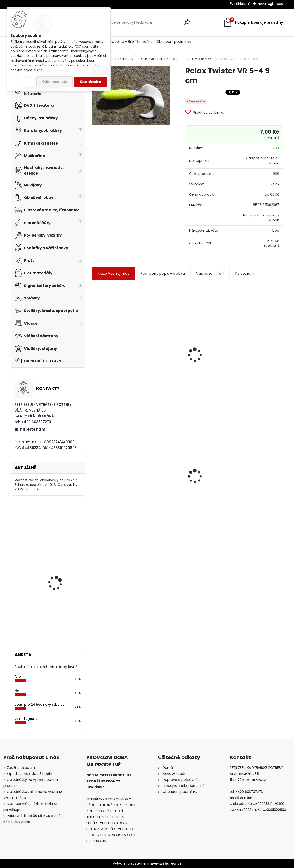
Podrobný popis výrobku (163, 273)
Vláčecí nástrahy (120, 59)
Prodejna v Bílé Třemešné (131, 42)
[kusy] (105, 386)
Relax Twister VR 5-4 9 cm (118, 483)
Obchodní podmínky (174, 42)
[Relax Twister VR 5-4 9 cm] (131, 95)
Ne (17, 691)
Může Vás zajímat (113, 273)
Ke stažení (244, 273)
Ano (18, 677)
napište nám (33, 429)
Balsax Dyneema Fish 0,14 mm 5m (58, 527)
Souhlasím (91, 82)
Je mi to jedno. (26, 719)
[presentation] (94, 344)
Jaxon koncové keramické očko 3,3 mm (118, 328)
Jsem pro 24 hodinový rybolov (39, 705)
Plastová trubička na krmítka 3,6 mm (186, 330)
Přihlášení (242, 4)
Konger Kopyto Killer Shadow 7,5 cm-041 (251, 471)
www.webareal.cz (166, 863)
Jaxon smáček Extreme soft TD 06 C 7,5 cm (250, 337)
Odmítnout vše (55, 82)
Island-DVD (50, 613)
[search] (187, 22)
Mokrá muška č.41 (176, 476)
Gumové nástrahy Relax (159, 59)
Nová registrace (270, 4)
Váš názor (210, 274)
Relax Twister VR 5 (198, 59)
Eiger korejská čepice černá (58, 571)
